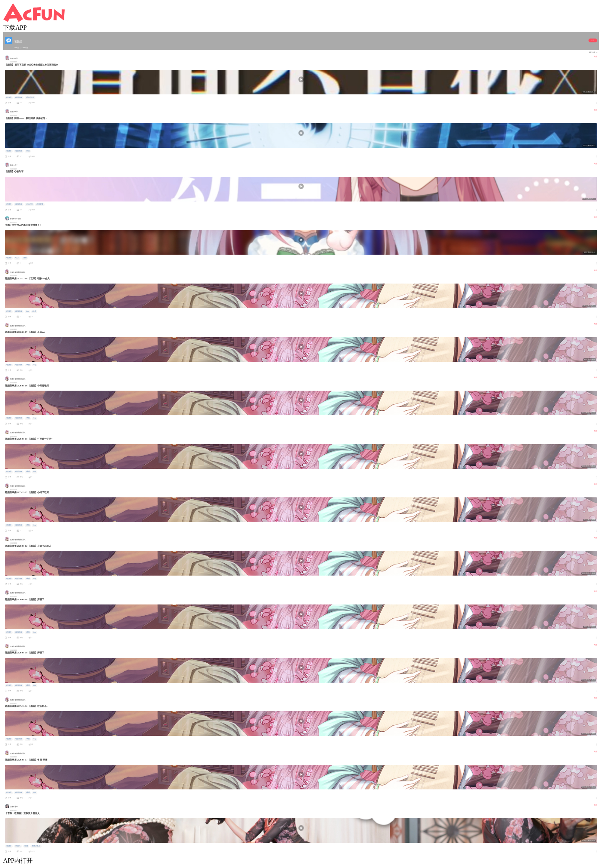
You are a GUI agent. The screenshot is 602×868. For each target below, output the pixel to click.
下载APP (15, 28)
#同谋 (28, 151)
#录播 (34, 311)
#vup (27, 311)
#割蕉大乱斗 (36, 846)
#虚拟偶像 (18, 97)
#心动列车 (29, 204)
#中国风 (18, 846)
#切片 (17, 258)
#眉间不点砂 (30, 97)
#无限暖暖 (40, 204)
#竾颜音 (9, 97)
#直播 (25, 258)
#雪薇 (26, 846)
